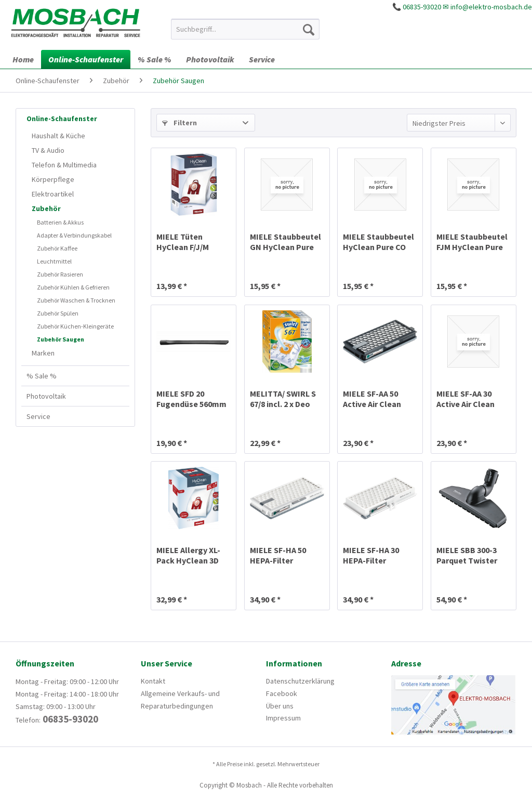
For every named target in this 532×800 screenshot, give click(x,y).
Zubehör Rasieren (60, 274)
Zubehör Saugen (61, 339)
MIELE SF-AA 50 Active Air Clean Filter (372, 399)
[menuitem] (245, 29)
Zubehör (46, 208)
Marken (43, 353)
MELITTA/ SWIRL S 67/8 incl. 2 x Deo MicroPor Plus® (283, 399)
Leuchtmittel (54, 261)
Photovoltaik (46, 396)
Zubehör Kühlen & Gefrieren (73, 287)
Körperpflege (53, 179)
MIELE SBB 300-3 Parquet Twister (467, 555)
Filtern (179, 123)
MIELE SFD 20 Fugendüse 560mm (191, 399)
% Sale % (42, 376)
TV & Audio (48, 150)
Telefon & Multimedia (64, 165)
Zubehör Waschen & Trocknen (76, 300)
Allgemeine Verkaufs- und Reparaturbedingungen (180, 700)
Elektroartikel (53, 194)
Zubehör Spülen (58, 313)
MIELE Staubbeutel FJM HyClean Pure (472, 242)
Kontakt (153, 681)
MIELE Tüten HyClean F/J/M (183, 242)
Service (38, 416)
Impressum (283, 718)
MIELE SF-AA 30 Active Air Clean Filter (465, 399)
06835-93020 (69, 719)
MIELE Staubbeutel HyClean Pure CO (378, 242)
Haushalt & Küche (58, 136)
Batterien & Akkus (60, 222)
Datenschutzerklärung (300, 681)
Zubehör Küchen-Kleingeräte (75, 326)
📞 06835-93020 (417, 7)
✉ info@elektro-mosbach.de (487, 7)
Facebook (282, 693)
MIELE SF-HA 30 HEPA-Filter (371, 555)
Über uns (280, 706)
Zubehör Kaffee (57, 248)
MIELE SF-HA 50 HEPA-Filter (278, 555)
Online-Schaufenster (62, 119)
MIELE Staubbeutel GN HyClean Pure (285, 242)
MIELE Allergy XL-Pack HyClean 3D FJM (188, 555)
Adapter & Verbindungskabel (74, 235)
